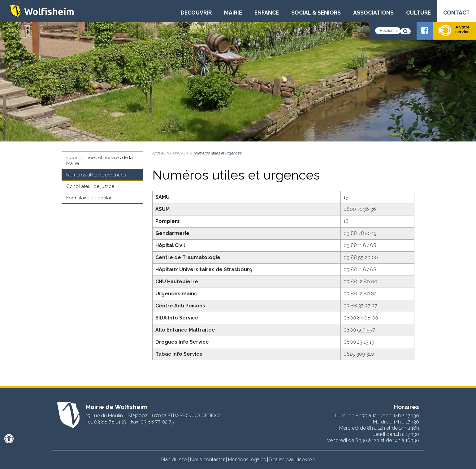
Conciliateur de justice (90, 186)
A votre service (454, 30)
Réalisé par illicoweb (292, 460)
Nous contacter (207, 460)
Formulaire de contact (90, 198)
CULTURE (418, 13)
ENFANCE (267, 13)
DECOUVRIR (196, 13)
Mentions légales (247, 460)
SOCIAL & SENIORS (316, 13)
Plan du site (174, 460)
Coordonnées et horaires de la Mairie (100, 161)
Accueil (159, 153)
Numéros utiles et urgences (96, 175)
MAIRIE (233, 13)
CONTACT (457, 13)
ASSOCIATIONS (373, 13)
